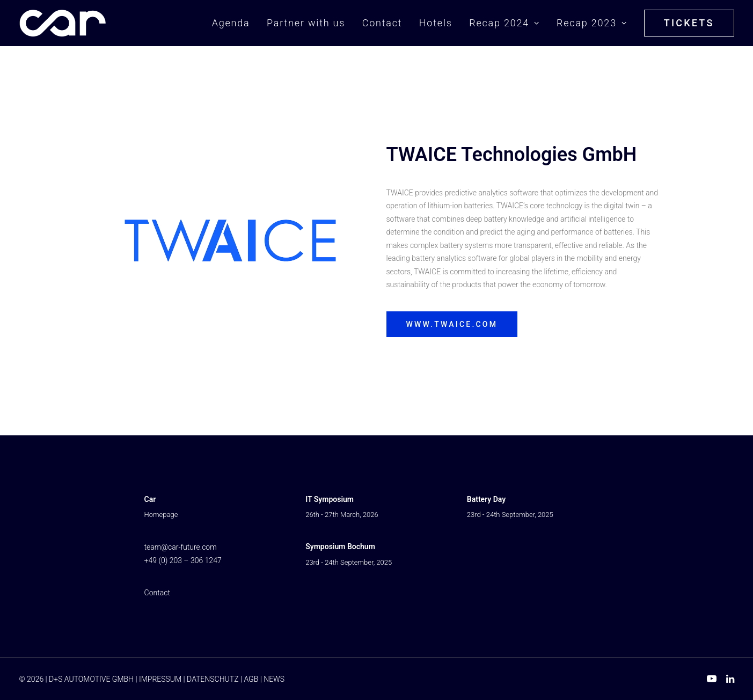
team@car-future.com (181, 547)
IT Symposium (330, 499)
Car (150, 499)
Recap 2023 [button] (592, 23)
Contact (382, 23)
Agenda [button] (231, 23)
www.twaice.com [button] (452, 324)
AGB (251, 679)
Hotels (436, 23)
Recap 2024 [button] (504, 23)
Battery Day (486, 499)
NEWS (274, 679)
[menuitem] (235, 23)
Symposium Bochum (340, 546)
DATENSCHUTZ (213, 679)
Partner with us (306, 23)
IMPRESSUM (160, 679)
